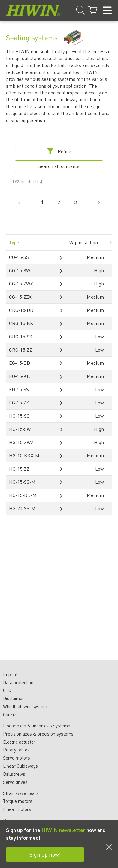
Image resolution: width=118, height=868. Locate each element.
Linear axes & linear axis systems (37, 726)
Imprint (10, 674)
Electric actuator (19, 742)
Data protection (18, 682)
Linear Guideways (20, 766)
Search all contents (59, 166)
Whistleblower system (25, 706)
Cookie (10, 714)
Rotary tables (16, 750)
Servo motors (17, 758)
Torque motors (18, 801)
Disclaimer (14, 698)
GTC (7, 690)
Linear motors (17, 809)
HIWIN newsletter (63, 830)
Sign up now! (45, 854)
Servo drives (15, 782)
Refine (59, 151)
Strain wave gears (21, 793)
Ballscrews (14, 774)
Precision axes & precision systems (38, 734)
